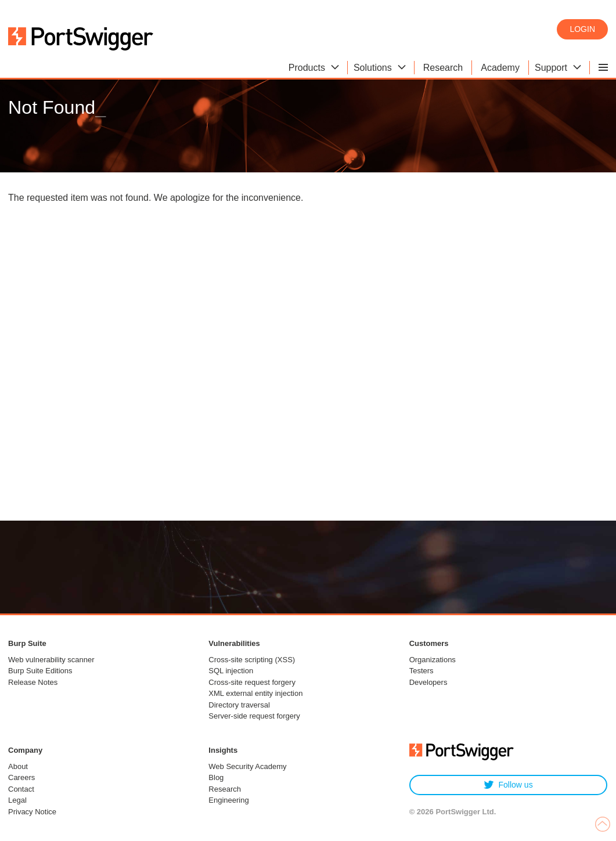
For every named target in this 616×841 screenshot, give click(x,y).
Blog (216, 777)
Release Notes (33, 682)
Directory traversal (239, 705)
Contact (21, 789)
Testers (422, 671)
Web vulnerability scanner (51, 660)
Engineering (228, 800)
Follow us (508, 785)
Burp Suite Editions (40, 671)
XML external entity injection (255, 693)
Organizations (433, 660)
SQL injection (231, 671)
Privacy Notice (32, 812)
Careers (21, 777)
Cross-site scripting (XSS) (252, 660)
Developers (428, 682)
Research (225, 789)
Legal (17, 800)
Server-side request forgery (254, 716)
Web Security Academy (247, 766)
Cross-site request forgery (252, 682)
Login (582, 29)
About (18, 766)
